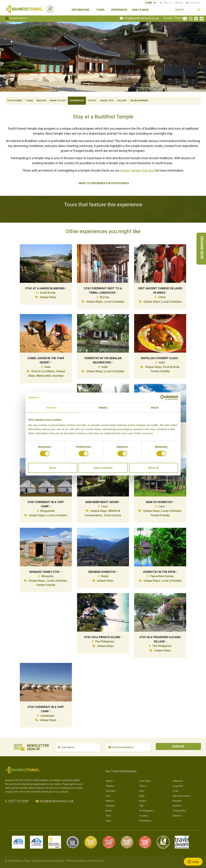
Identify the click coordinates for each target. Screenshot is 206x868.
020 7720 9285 (177, 18)
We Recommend (139, 100)
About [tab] (155, 408)
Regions (41, 100)
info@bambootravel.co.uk (141, 18)
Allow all (154, 468)
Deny (53, 468)
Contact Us (195, 3)
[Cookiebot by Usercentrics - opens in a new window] (163, 398)
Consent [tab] (51, 408)
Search (199, 10)
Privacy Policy (97, 861)
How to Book (140, 10)
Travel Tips (107, 100)
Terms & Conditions (77, 861)
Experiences (119, 10)
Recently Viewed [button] (16, 18)
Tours (29, 100)
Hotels (92, 100)
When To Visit (58, 100)
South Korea (14, 100)
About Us (168, 3)
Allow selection (103, 468)
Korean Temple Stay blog (137, 170)
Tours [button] (100, 10)
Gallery (122, 100)
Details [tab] (103, 408)
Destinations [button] (81, 10)
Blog (181, 3)
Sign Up (178, 746)
